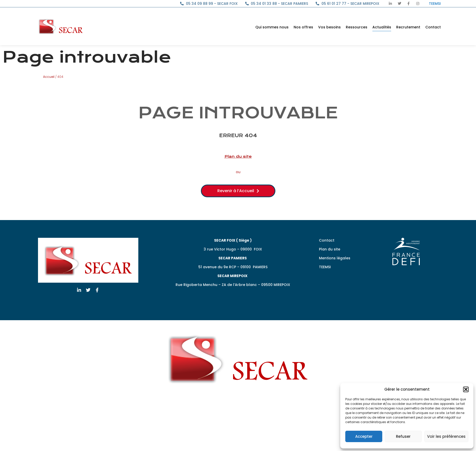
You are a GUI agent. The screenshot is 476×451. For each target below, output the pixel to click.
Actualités (382, 27)
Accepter (364, 436)
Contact (433, 27)
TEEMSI (325, 267)
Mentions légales (335, 258)
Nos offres (303, 27)
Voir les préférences (446, 436)
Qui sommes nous (272, 27)
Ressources (357, 27)
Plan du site (238, 156)
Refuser (403, 436)
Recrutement (408, 27)
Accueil (49, 77)
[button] (466, 389)
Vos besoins (329, 27)
